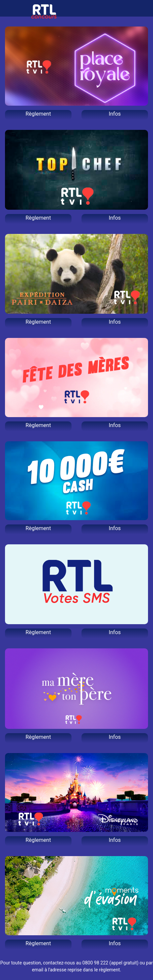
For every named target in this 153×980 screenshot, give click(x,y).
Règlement (38, 114)
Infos (115, 114)
